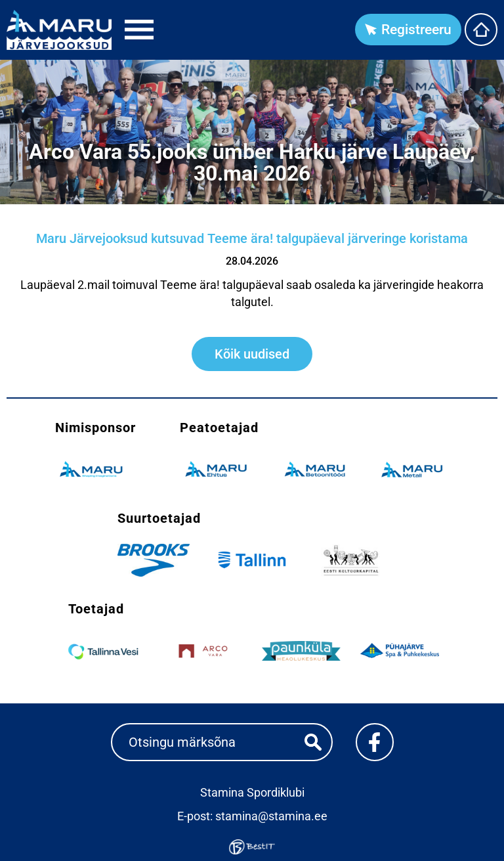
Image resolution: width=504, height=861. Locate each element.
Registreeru (416, 30)
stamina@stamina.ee (271, 816)
